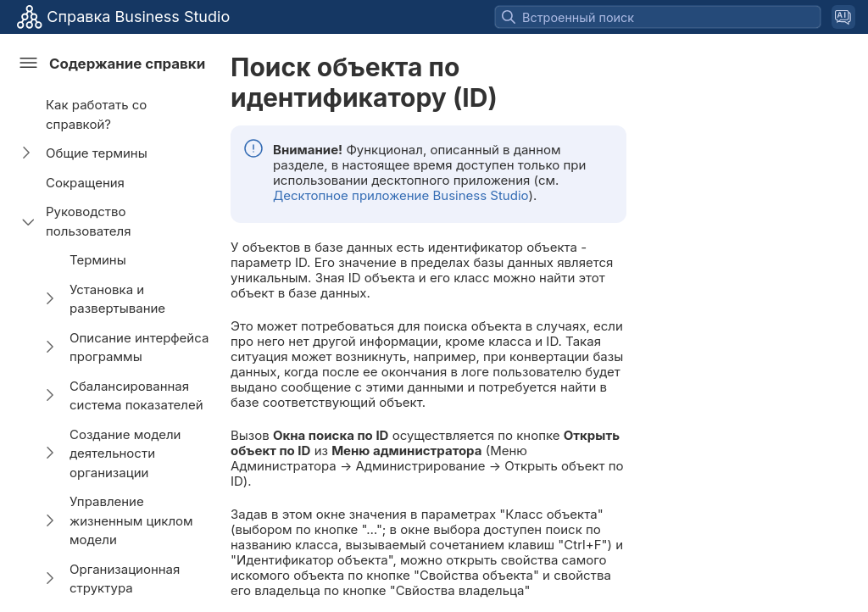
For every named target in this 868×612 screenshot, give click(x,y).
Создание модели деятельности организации (125, 453)
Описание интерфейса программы (139, 348)
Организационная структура (125, 579)
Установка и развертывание (117, 299)
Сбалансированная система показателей (136, 396)
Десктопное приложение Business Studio (401, 195)
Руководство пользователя (89, 221)
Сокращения (85, 183)
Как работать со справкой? (96, 114)
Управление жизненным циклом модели (131, 520)
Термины (98, 260)
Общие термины (97, 153)
